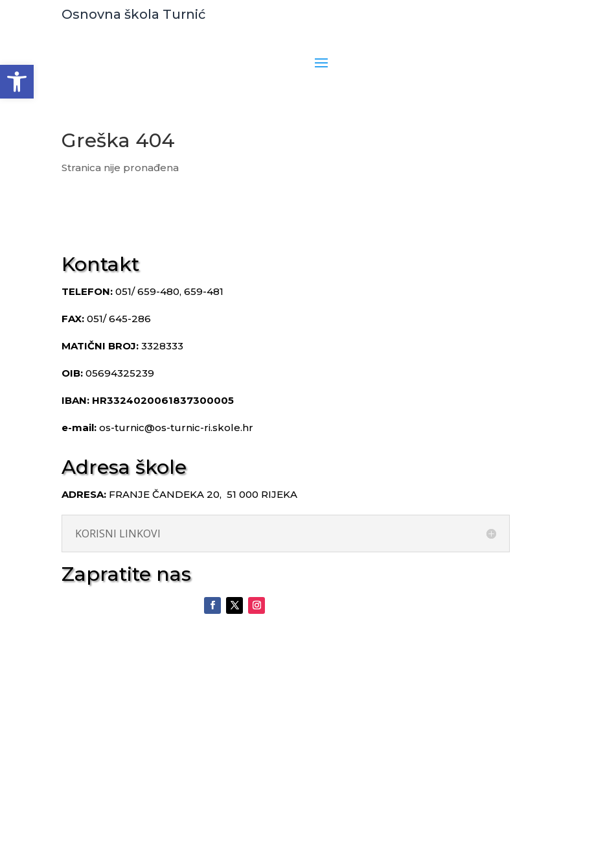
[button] (17, 82)
